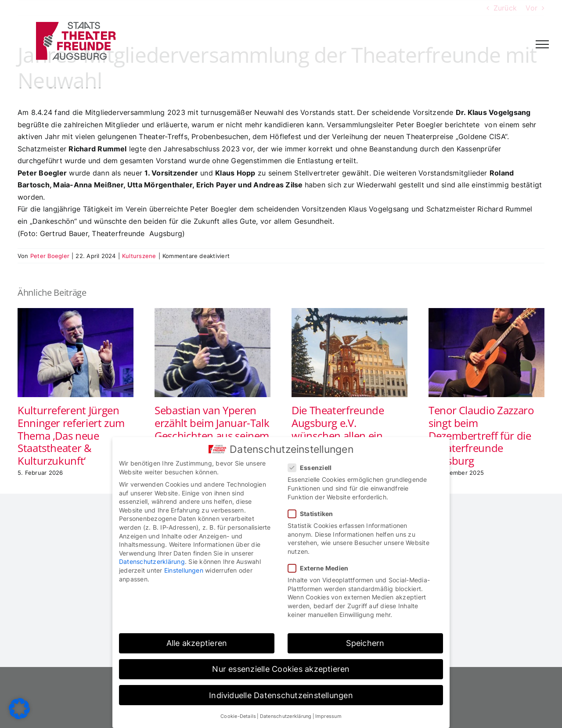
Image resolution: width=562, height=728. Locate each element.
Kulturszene (139, 256)
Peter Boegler (50, 256)
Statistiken (314, 514)
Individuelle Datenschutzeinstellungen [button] (281, 695)
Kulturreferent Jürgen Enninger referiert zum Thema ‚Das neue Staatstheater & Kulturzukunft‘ (71, 435)
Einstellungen (184, 570)
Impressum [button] (328, 716)
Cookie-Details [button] (238, 716)
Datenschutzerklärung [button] (286, 716)
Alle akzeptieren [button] (197, 643)
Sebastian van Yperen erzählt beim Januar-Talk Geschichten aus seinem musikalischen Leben (212, 429)
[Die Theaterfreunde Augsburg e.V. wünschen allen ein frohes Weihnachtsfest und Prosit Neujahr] (349, 312)
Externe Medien (322, 568)
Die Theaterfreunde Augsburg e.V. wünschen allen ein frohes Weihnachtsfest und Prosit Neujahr (344, 435)
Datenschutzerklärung (152, 561)
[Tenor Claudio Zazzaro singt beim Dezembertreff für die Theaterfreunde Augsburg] (486, 312)
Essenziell (313, 468)
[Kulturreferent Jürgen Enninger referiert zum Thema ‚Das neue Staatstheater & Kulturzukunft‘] (76, 312)
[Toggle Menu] (542, 44)
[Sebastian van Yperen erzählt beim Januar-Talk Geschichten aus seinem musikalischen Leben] (213, 312)
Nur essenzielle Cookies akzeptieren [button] (281, 669)
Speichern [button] (365, 643)
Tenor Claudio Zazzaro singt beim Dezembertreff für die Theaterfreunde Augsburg (481, 435)
